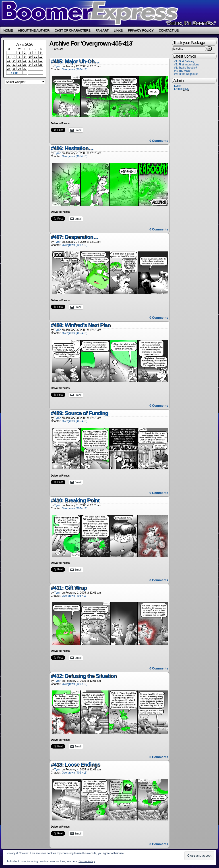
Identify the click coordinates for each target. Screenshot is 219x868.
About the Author (34, 30)
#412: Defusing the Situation (84, 676)
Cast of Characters (73, 30)
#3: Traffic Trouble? (186, 68)
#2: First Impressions (187, 65)
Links (118, 30)
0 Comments (159, 141)
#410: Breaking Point (75, 500)
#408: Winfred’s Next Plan (81, 325)
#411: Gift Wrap (69, 588)
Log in (178, 86)
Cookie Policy (87, 861)
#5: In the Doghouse (186, 74)
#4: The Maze (182, 71)
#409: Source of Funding (80, 413)
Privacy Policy (141, 30)
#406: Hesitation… (72, 148)
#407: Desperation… (75, 237)
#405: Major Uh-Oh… (75, 61)
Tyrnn (58, 66)
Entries (181, 89)
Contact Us (169, 30)
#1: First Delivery (184, 61)
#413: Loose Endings (75, 764)
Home (8, 30)
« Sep (14, 73)
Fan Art (102, 30)
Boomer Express (109, 13)
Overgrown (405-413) (74, 69)
